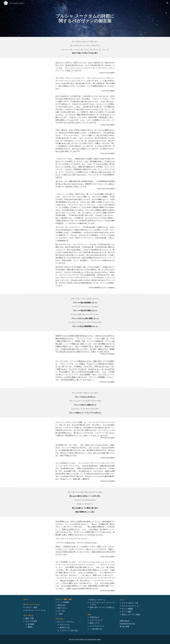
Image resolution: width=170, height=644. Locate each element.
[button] (167, 3)
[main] (85, 18)
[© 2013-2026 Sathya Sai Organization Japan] (85, 639)
